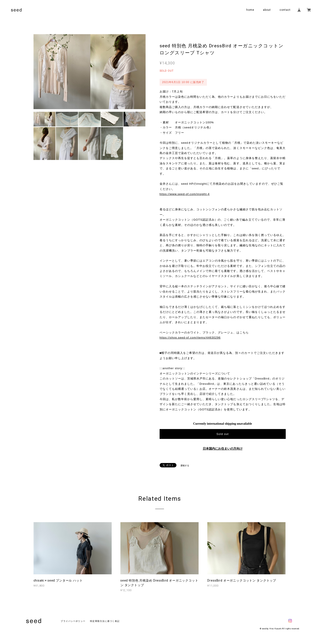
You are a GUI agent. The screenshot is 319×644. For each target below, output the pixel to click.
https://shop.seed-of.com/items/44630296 (190, 338)
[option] (90, 72)
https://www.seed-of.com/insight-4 (185, 194)
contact (285, 10)
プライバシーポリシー (73, 621)
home (250, 10)
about (267, 10)
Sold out (222, 434)
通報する (185, 466)
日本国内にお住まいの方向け (223, 449)
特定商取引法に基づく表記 (105, 621)
